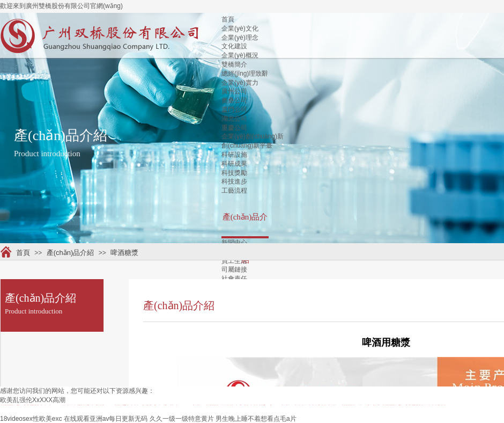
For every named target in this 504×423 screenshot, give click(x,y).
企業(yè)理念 (240, 38)
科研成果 (234, 164)
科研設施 (234, 155)
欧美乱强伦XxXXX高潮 (33, 400)
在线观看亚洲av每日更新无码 (106, 419)
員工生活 (234, 261)
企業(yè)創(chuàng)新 (253, 136)
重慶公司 (234, 128)
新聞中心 (234, 243)
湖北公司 (234, 119)
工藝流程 (234, 191)
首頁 (228, 19)
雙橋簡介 (234, 64)
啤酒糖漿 (124, 253)
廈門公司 (234, 110)
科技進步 (234, 181)
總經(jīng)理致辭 (245, 74)
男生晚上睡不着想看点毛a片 (256, 419)
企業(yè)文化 (240, 28)
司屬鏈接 (234, 269)
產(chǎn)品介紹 (71, 253)
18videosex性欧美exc (31, 419)
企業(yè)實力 (240, 83)
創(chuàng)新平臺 (247, 145)
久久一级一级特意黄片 (182, 419)
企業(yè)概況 (240, 55)
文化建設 (234, 46)
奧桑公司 (234, 100)
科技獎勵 (234, 173)
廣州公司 (234, 91)
